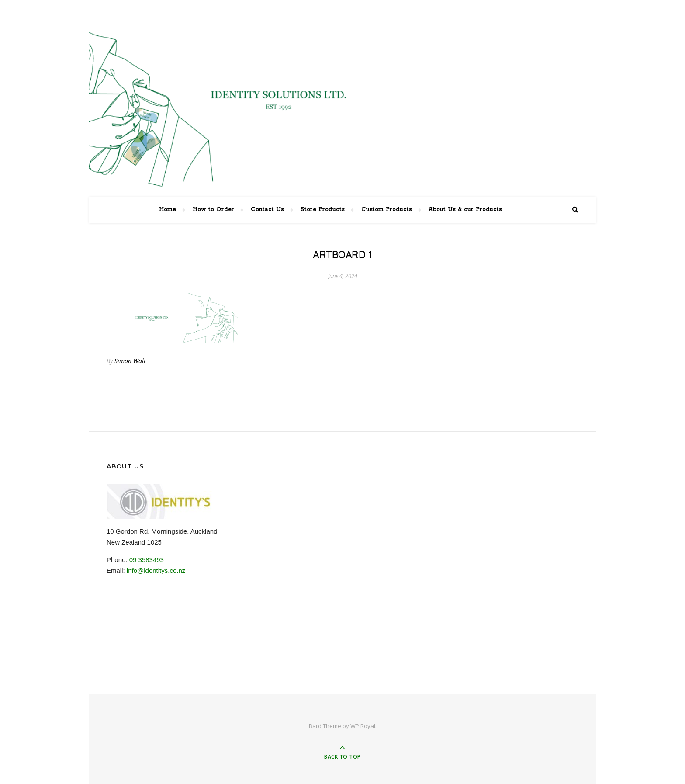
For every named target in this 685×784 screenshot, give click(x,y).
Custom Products (387, 210)
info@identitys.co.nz (156, 571)
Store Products (323, 210)
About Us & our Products (465, 210)
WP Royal (363, 726)
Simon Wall (130, 361)
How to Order (213, 210)
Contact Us (267, 210)
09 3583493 (147, 560)
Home (168, 210)
